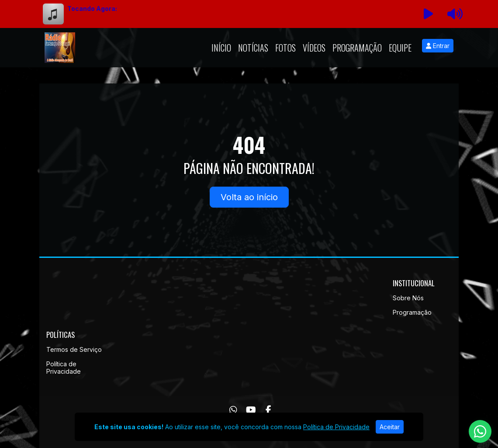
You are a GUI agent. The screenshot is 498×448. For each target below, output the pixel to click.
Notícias (253, 48)
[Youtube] (251, 410)
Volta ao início (249, 197)
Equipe (400, 48)
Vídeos (314, 48)
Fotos (285, 48)
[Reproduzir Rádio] (429, 14)
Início (221, 48)
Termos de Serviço (74, 349)
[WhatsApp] (233, 410)
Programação (357, 48)
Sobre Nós (408, 298)
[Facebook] (268, 410)
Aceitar (390, 427)
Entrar (438, 46)
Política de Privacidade (64, 368)
